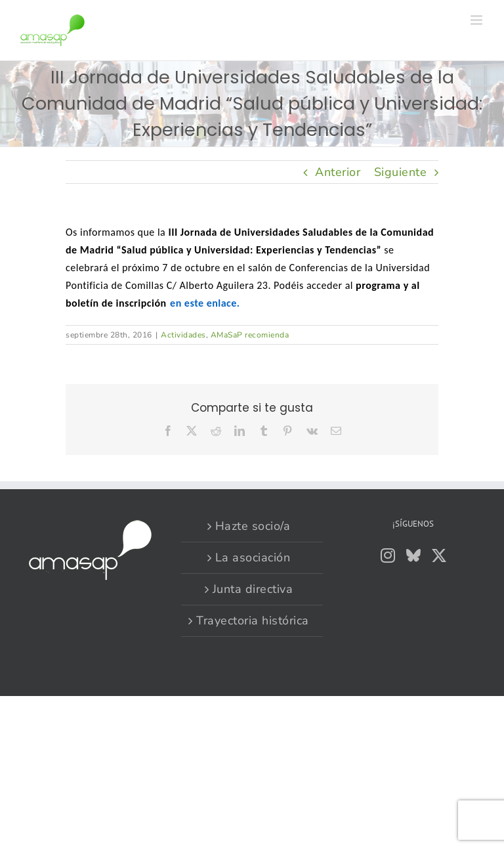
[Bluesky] (414, 555)
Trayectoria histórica (253, 620)
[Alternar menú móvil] (478, 20)
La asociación (253, 557)
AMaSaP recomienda (250, 335)
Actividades (183, 335)
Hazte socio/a (253, 526)
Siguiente (401, 172)
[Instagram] (388, 555)
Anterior (338, 172)
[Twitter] (439, 555)
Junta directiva (253, 589)
